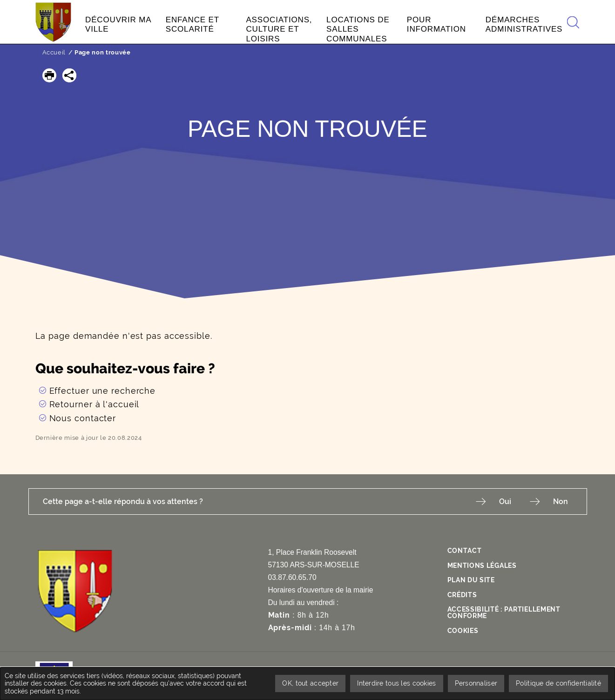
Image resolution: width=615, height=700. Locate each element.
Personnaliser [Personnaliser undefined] (476, 683)
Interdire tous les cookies (396, 683)
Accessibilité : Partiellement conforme (504, 612)
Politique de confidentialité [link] (558, 683)
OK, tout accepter (310, 683)
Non (561, 501)
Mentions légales (482, 565)
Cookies (463, 631)
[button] (49, 75)
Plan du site (471, 580)
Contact (465, 551)
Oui (505, 501)
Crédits (462, 595)
